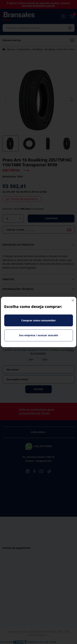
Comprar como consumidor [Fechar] (39, 320)
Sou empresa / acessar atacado (38, 335)
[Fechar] (73, 300)
